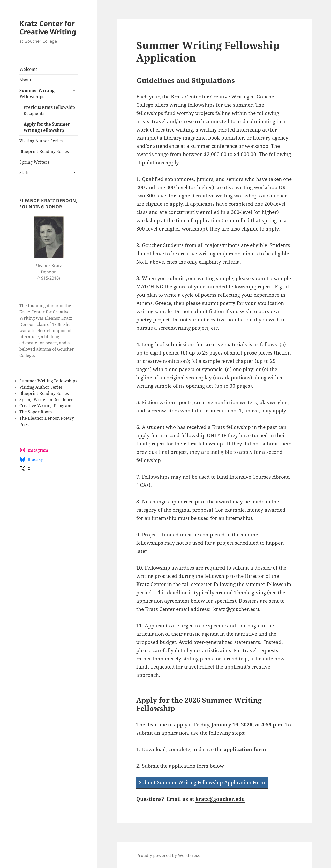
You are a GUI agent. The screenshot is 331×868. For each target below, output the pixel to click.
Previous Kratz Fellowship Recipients (49, 110)
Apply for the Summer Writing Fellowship (47, 127)
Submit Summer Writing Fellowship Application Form (202, 782)
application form (245, 749)
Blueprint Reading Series (44, 151)
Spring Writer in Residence (46, 400)
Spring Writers (34, 162)
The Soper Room (36, 412)
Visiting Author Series (41, 141)
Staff (24, 173)
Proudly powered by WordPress (168, 855)
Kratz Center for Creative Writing (48, 28)
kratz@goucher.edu (220, 799)
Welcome (29, 69)
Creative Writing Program (45, 406)
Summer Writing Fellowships (37, 94)
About (25, 80)
